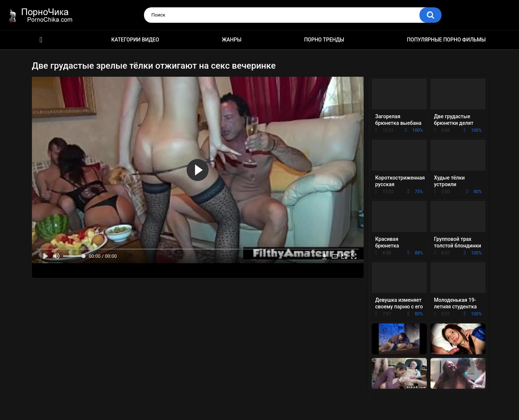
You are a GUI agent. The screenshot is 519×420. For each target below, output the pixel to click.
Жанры (232, 40)
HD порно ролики (41, 40)
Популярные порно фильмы (446, 40)
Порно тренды (324, 40)
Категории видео (135, 40)
